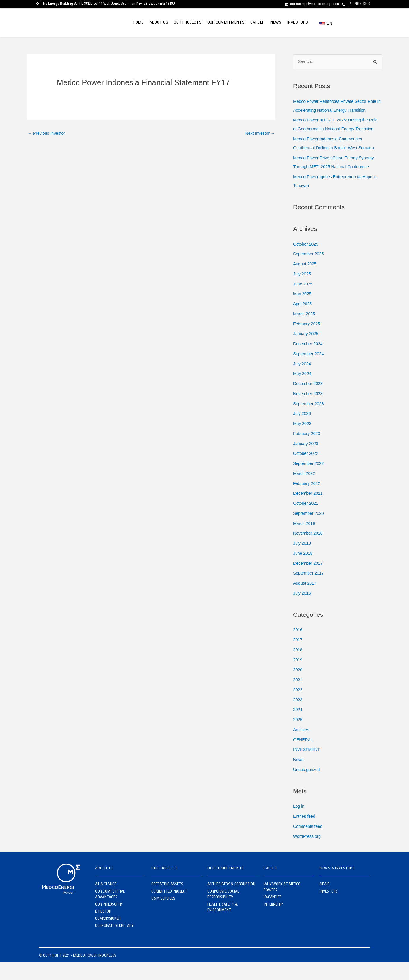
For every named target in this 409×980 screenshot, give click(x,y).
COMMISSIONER (108, 937)
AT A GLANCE (106, 903)
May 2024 (303, 392)
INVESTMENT (307, 768)
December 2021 (309, 511)
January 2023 (307, 461)
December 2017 (309, 581)
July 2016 (303, 611)
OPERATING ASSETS (167, 903)
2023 (298, 718)
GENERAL (304, 758)
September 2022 (310, 482)
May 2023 (303, 442)
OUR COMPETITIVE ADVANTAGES (110, 913)
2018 (298, 668)
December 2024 (309, 362)
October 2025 (307, 262)
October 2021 (307, 521)
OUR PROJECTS (174, 23)
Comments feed (309, 844)
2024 (298, 728)
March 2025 (305, 332)
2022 (298, 708)
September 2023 (310, 422)
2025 (298, 738)
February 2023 (308, 452)
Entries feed (305, 834)
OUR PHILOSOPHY (109, 923)
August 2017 (306, 601)
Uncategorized (307, 788)
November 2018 (309, 551)
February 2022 (308, 501)
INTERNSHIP (273, 923)
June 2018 (303, 571)
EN (324, 23)
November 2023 (309, 412)
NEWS (271, 23)
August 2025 (306, 282)
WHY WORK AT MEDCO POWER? (282, 906)
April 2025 (303, 322)
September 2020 (310, 532)
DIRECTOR (103, 930)
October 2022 (307, 472)
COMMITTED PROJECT (169, 910)
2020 (298, 688)
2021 (298, 698)
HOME (118, 23)
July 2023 (303, 432)
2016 (298, 648)
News (299, 778)
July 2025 (303, 292)
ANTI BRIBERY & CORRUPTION (231, 903)
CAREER (250, 23)
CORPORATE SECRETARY (114, 944)
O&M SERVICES (163, 917)
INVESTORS (296, 23)
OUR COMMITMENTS (215, 23)
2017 (298, 658)
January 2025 (307, 352)
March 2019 (305, 541)
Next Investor (259, 134)
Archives (302, 748)
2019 (298, 678)
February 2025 (308, 342)
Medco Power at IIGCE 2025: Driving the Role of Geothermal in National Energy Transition (333, 138)
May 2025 (303, 312)
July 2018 (303, 561)
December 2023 (309, 402)
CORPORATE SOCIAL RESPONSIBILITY (223, 913)
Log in (299, 824)
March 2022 (305, 492)
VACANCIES (273, 916)
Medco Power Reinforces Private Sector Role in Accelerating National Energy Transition (332, 110)
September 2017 (310, 591)
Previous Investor (48, 134)
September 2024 (310, 372)
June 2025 (303, 302)
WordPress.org (308, 854)
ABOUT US (142, 23)
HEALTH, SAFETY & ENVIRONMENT (223, 926)
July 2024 (303, 382)
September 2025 (310, 272)
